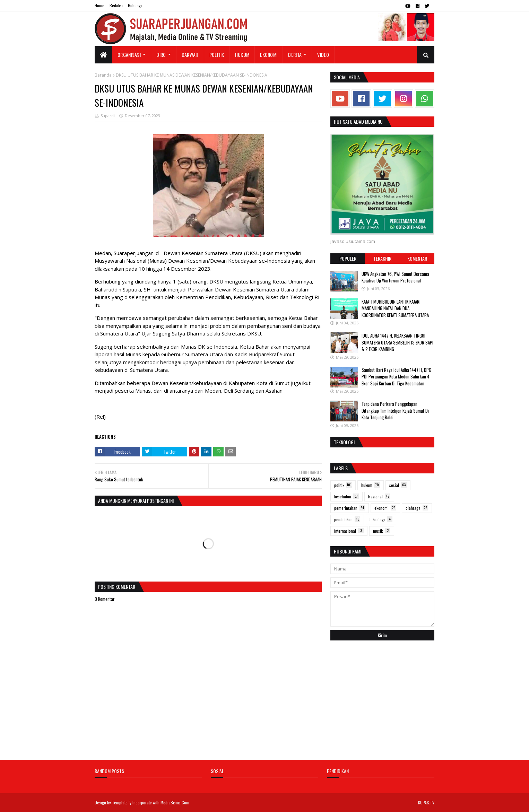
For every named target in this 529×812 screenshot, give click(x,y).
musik (382, 531)
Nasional (379, 496)
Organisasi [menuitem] (129, 55)
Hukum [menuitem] (242, 55)
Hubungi (135, 5)
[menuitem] (103, 55)
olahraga (417, 508)
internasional (349, 531)
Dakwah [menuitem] (190, 55)
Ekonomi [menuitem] (269, 55)
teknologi (381, 519)
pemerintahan (350, 508)
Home (99, 5)
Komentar (417, 258)
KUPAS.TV (426, 802)
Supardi (108, 116)
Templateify (122, 802)
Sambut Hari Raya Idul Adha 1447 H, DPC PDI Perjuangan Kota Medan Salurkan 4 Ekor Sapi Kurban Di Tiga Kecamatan (396, 377)
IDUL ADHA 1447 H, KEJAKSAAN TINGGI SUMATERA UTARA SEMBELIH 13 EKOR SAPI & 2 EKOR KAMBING (397, 342)
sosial (398, 485)
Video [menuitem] (323, 55)
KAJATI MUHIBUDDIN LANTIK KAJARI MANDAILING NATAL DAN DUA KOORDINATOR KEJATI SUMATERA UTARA (395, 308)
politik (343, 485)
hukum (371, 485)
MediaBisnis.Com (175, 802)
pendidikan (347, 519)
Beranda (103, 75)
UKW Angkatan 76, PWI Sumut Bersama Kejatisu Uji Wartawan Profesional (395, 277)
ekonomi (385, 508)
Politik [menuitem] (217, 55)
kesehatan (346, 496)
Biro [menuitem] (161, 55)
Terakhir (382, 258)
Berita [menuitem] (295, 55)
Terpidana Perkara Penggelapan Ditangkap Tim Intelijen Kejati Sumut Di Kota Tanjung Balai (395, 411)
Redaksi (116, 5)
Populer (348, 258)
